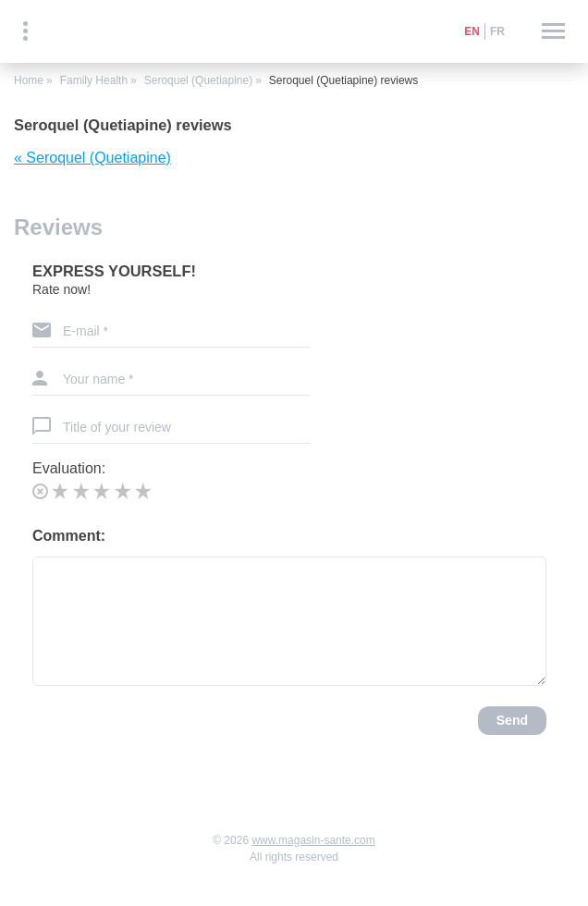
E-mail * (86, 331)
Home (29, 80)
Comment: (69, 536)
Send (512, 720)
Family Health (94, 80)
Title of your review (117, 427)
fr (497, 31)
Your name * (98, 379)
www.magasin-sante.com (313, 840)
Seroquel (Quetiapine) (198, 80)
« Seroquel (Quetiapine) (92, 158)
